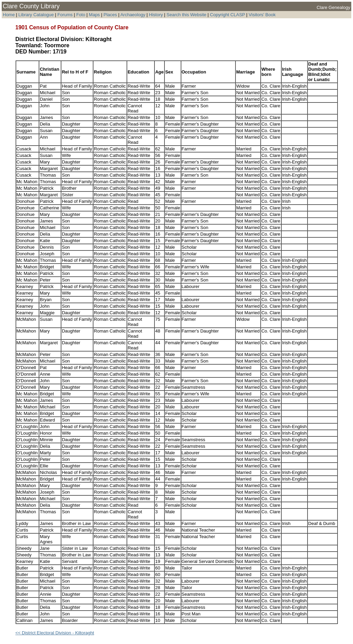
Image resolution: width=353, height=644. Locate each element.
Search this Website (186, 15)
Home (9, 15)
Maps (94, 15)
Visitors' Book (262, 15)
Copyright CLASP (228, 15)
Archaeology (133, 15)
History (156, 15)
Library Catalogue (36, 15)
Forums (65, 15)
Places (110, 15)
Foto (81, 15)
